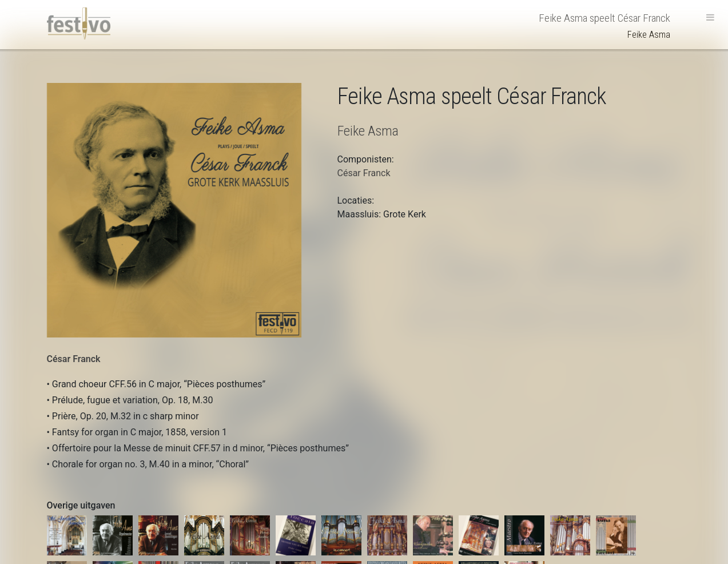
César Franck (74, 359)
